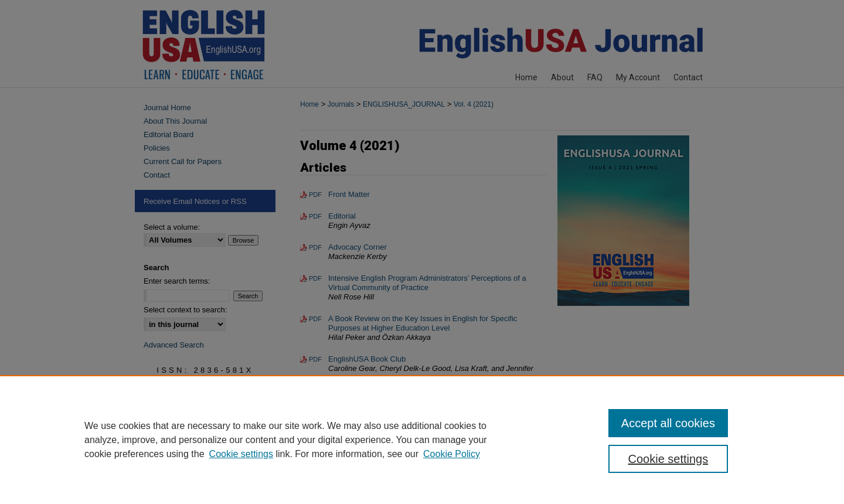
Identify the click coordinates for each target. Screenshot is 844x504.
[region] (422, 440)
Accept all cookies (668, 423)
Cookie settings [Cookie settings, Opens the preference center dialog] (668, 459)
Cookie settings (241, 454)
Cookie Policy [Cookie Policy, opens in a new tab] (452, 454)
